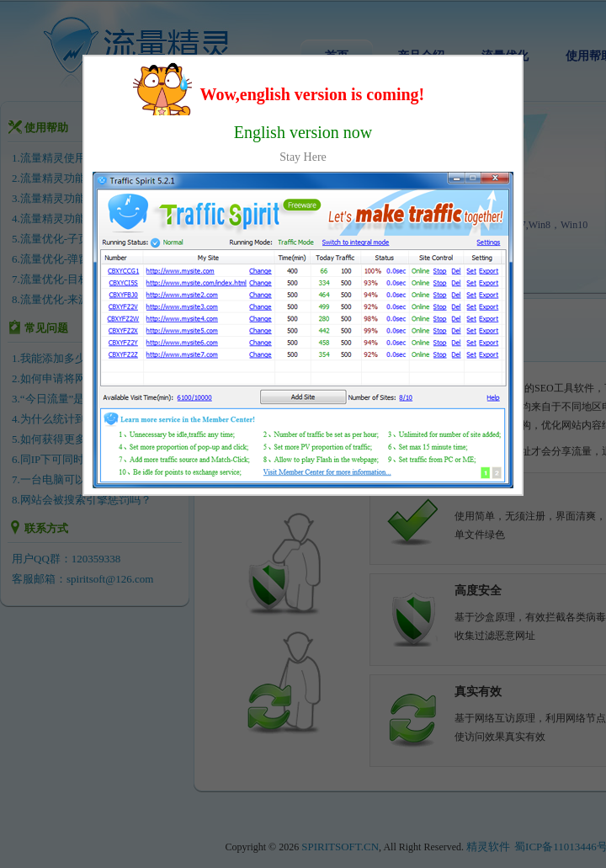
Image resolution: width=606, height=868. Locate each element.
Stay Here (303, 157)
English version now (303, 132)
